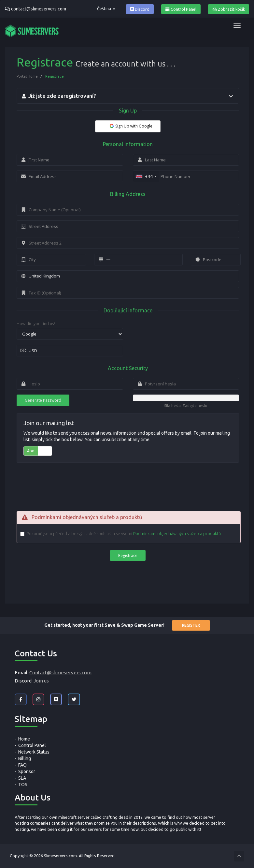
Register (191, 625)
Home (24, 739)
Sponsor (27, 771)
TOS (23, 785)
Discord (140, 9)
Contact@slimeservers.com (60, 673)
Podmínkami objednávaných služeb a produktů (177, 533)
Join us (41, 681)
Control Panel (181, 9)
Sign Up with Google (131, 126)
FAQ (22, 765)
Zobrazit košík (229, 9)
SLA (22, 778)
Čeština (106, 8)
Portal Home (27, 76)
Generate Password (43, 400)
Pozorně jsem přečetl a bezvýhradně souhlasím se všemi (124, 534)
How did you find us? (36, 323)
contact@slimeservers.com (39, 9)
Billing (25, 758)
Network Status (34, 752)
